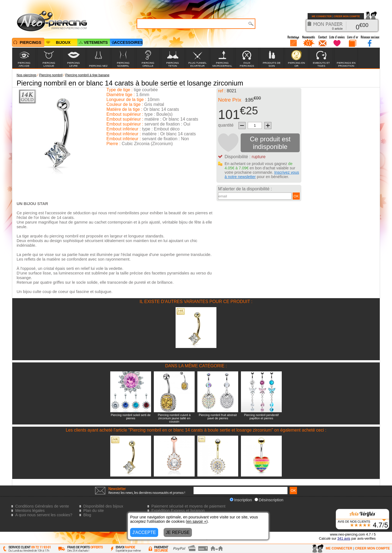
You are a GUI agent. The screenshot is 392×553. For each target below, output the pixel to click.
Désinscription (269, 500)
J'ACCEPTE (144, 532)
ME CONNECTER (322, 16)
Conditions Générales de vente (42, 506)
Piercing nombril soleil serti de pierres (131, 417)
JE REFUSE (178, 532)
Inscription (241, 500)
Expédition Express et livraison (178, 511)
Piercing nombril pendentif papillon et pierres (261, 417)
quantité (226, 125)
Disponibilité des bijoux (103, 506)
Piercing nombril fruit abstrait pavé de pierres (218, 417)
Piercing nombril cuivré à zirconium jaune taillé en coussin (174, 418)
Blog (87, 515)
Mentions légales (30, 511)
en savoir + (197, 521)
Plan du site (94, 511)
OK (296, 196)
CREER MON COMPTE (347, 16)
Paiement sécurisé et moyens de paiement (188, 506)
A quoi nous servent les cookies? (44, 515)
